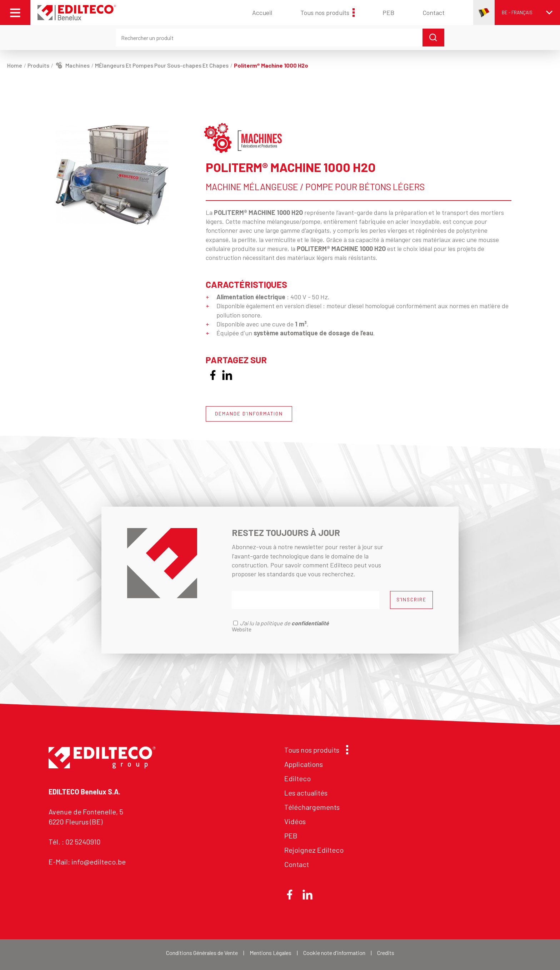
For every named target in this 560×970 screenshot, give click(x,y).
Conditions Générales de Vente (202, 953)
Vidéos (295, 821)
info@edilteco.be (99, 862)
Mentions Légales (271, 953)
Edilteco (297, 778)
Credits (386, 953)
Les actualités (306, 793)
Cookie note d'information (334, 953)
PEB (388, 13)
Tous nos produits (327, 13)
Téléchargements (312, 807)
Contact (434, 13)
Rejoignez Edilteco (314, 850)
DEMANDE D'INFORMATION (249, 414)
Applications (304, 764)
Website (242, 629)
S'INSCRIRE (411, 600)
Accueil (262, 13)
